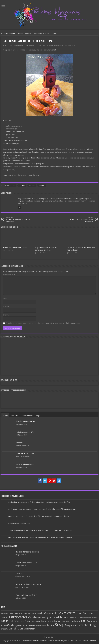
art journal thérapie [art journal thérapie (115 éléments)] (30, 613)
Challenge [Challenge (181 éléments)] (35, 617)
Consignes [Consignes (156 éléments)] (46, 617)
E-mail (6, 307)
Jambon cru (11, 185)
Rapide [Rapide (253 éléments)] (51, 625)
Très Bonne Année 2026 (25, 432)
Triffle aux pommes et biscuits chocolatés (19, 220)
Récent (5, 416)
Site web (6, 315)
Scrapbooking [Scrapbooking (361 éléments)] (87, 625)
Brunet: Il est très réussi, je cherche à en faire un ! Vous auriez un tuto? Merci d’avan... (39, 516)
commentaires (27, 416)
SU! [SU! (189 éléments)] (24, 629)
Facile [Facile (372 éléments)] (5, 621)
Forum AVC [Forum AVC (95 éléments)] (36, 621)
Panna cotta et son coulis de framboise (80, 220)
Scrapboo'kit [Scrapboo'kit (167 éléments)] (71, 625)
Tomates (42, 185)
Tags (38, 416)
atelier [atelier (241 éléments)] (55, 613)
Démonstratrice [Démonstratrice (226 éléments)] (72, 617)
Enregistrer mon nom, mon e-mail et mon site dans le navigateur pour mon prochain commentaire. (43, 323)
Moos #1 (20, 443)
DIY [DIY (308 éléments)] (60, 617)
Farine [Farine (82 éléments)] (22, 621)
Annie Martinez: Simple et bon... (19, 523)
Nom (6, 298)
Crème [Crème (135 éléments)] (55, 618)
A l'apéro (20, 34)
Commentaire (9, 275)
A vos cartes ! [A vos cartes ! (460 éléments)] (68, 613)
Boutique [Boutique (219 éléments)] (88, 613)
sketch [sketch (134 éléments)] (4, 629)
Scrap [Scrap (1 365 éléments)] (60, 625)
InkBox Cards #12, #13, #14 (27, 454)
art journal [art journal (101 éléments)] (16, 613)
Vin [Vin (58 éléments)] (35, 629)
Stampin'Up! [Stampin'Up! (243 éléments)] (15, 629)
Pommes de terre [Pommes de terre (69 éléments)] (36, 626)
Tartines (32, 185)
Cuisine (12, 34)
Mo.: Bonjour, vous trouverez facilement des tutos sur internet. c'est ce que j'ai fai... (39, 502)
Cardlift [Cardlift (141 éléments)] (5, 618)
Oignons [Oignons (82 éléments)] (18, 626)
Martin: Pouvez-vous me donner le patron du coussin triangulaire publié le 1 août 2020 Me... (42, 509)
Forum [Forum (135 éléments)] (28, 621)
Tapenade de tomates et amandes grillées (46, 249)
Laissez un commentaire (54, 45)
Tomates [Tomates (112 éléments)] (30, 629)
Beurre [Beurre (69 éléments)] (80, 614)
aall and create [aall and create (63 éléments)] (6, 614)
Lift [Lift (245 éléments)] (83, 621)
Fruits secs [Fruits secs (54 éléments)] (67, 621)
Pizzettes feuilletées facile (15, 248)
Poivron (22, 185)
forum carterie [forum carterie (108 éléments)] (47, 621)
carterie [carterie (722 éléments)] (24, 617)
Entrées (38, 45)
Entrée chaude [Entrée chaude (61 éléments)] (86, 618)
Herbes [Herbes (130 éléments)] (74, 621)
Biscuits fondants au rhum (26, 421)
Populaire (15, 416)
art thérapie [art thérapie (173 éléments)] (45, 613)
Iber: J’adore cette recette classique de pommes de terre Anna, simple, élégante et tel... (40, 537)
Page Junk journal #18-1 (25, 464)
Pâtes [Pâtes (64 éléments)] (44, 626)
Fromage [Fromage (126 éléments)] (58, 621)
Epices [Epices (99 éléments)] (94, 618)
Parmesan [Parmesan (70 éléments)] (25, 626)
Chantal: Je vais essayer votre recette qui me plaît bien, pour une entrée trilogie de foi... (40, 530)
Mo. (7, 45)
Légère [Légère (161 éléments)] (89, 621)
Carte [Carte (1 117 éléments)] (13, 617)
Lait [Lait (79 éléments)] (79, 621)
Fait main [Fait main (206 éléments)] (14, 621)
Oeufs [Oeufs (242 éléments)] (11, 625)
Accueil (4, 34)
